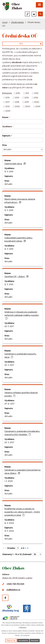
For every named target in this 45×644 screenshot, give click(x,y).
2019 (27, 102)
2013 (7, 98)
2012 (36, 93)
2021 (7, 106)
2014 (17, 98)
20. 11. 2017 (9, 326)
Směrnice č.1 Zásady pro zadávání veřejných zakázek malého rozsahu (22, 315)
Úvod (5, 22)
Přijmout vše (11, 641)
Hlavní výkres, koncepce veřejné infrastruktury (20, 201)
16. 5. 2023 (9, 523)
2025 (8, 111)
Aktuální (8, 184)
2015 (27, 98)
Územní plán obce (15, 164)
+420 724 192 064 (15, 584)
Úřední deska (17, 22)
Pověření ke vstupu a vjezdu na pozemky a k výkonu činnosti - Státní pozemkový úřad (22, 512)
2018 (17, 102)
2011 (27, 93)
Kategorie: (7, 93)
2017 (8, 102)
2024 (38, 106)
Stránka (11, 548)
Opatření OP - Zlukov (16, 276)
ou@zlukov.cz (13, 590)
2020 (37, 102)
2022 (17, 106)
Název (5, 117)
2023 (28, 106)
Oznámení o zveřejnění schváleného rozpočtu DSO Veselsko (22, 433)
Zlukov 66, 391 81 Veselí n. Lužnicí (17, 578)
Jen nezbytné (23, 641)
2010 (18, 93)
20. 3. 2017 (9, 365)
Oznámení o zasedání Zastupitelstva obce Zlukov (22, 472)
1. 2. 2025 (9, 481)
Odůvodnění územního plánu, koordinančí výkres (19, 239)
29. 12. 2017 (9, 404)
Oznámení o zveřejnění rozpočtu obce (20, 356)
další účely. (23, 627)
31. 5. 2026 (9, 531)
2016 (36, 98)
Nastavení (35, 641)
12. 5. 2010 (9, 172)
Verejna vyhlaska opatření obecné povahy (21, 394)
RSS (31, 44)
